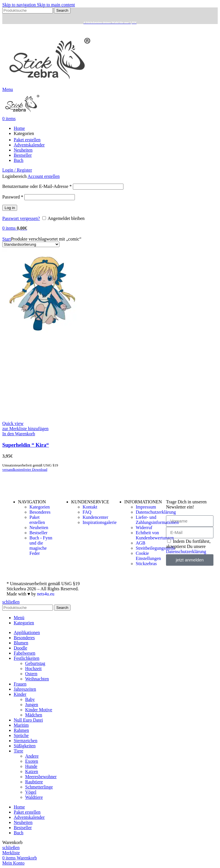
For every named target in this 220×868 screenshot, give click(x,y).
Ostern (31, 674)
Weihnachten (37, 679)
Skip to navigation (20, 5)
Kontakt (90, 507)
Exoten (32, 761)
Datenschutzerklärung (156, 512)
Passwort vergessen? (21, 218)
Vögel (31, 792)
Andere (32, 756)
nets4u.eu (46, 594)
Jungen (32, 705)
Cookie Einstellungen (148, 556)
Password (13, 197)
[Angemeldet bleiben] (44, 218)
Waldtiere (34, 797)
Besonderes (40, 512)
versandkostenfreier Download (25, 470)
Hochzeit (33, 669)
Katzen (32, 771)
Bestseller (38, 533)
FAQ (87, 512)
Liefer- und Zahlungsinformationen (157, 520)
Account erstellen (43, 176)
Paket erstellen (37, 520)
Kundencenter (95, 517)
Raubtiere (34, 782)
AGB (141, 543)
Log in (10, 208)
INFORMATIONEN (143, 502)
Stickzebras (146, 564)
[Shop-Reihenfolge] (31, 244)
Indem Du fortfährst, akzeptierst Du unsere (188, 546)
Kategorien (40, 507)
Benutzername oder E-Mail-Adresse (37, 186)
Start (7, 239)
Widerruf (144, 528)
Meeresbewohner (41, 777)
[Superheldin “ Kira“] (45, 331)
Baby (30, 699)
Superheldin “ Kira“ (26, 445)
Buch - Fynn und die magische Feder (41, 546)
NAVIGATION (32, 502)
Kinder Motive (39, 710)
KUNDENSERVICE (90, 502)
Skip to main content (56, 5)
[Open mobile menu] (8, 89)
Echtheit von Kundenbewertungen (155, 535)
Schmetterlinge (39, 787)
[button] (19, 434)
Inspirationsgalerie (100, 522)
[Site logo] (50, 84)
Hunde (31, 766)
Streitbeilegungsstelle (155, 548)
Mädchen (34, 715)
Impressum (146, 507)
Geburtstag (35, 663)
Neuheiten (39, 528)
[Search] (28, 10)
